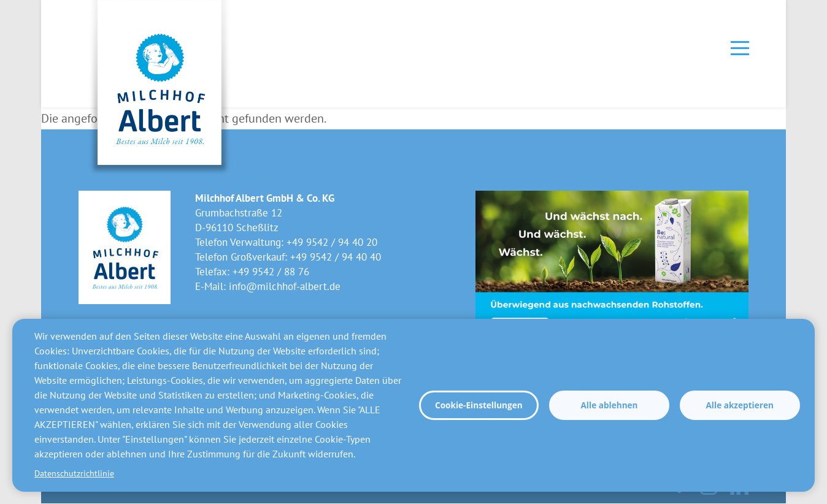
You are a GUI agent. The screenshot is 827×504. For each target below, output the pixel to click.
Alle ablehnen (609, 405)
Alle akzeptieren (739, 405)
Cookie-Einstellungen (479, 405)
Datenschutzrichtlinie (74, 473)
